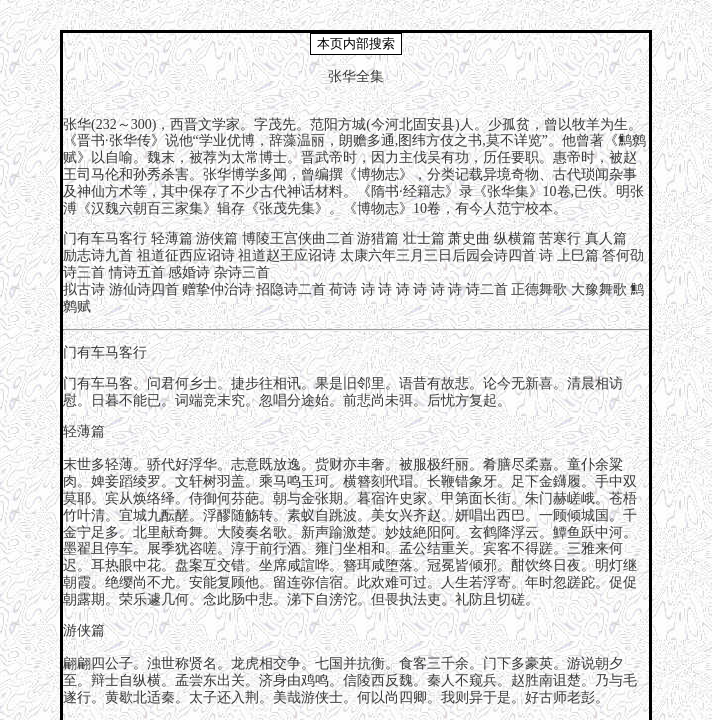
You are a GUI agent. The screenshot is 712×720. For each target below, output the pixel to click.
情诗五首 (137, 272)
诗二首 (487, 289)
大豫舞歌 (599, 289)
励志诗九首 (98, 255)
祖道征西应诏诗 (186, 255)
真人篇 (606, 238)
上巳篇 (578, 255)
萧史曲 (469, 238)
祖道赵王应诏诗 (287, 255)
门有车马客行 (105, 238)
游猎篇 (378, 238)
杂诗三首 (242, 272)
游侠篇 (217, 238)
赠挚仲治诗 (217, 289)
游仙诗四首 (144, 289)
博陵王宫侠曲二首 (298, 238)
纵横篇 (515, 238)
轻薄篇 (172, 238)
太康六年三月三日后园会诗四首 (438, 255)
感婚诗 (189, 272)
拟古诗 (84, 289)
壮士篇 (424, 238)
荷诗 (343, 289)
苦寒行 (560, 238)
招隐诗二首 (291, 289)
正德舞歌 (539, 289)
